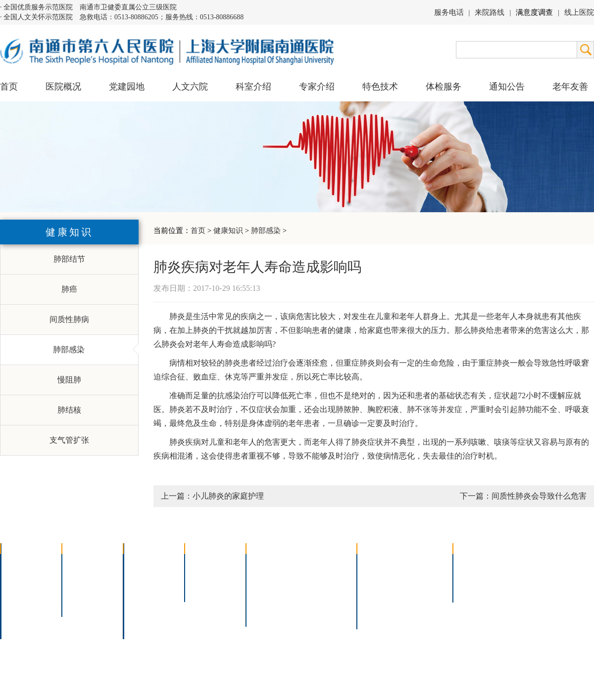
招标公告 (475, 563)
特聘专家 (207, 576)
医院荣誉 (23, 602)
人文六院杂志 (92, 576)
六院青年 (84, 589)
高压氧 (264, 602)
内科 (138, 576)
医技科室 (146, 602)
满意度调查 (534, 12)
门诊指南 (379, 563)
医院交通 (23, 628)
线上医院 (579, 12)
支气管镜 (320, 576)
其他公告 (475, 589)
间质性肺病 (69, 319)
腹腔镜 (316, 589)
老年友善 (570, 87)
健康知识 (228, 231)
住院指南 (379, 576)
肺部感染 (266, 231)
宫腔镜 (316, 602)
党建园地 (127, 87)
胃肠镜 (264, 589)
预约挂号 (424, 576)
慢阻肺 (69, 380)
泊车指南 (424, 602)
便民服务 (379, 589)
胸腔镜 (264, 576)
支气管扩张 (69, 440)
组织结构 (23, 589)
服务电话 (449, 12)
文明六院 (84, 602)
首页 (9, 87)
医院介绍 (23, 563)
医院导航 (379, 602)
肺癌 (69, 289)
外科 (138, 589)
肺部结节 (69, 259)
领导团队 (23, 576)
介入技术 (268, 563)
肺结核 (69, 410)
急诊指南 (424, 563)
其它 (138, 615)
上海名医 (207, 563)
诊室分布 (424, 589)
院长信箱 (23, 615)
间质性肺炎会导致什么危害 (539, 496)
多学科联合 (149, 563)
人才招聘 (475, 576)
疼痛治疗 (320, 563)
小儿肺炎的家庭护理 (228, 496)
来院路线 (490, 12)
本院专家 (207, 589)
